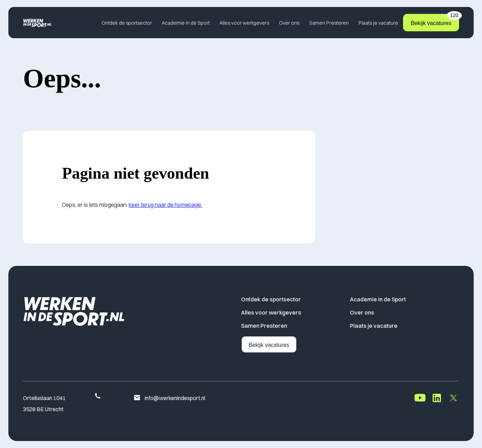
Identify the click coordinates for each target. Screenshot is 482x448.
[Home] (37, 23)
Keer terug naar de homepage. (165, 205)
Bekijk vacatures (435, 20)
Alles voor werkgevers (244, 23)
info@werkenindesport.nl (169, 398)
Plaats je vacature (378, 23)
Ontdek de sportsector (127, 23)
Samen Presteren (329, 23)
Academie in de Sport (186, 23)
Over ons (289, 23)
